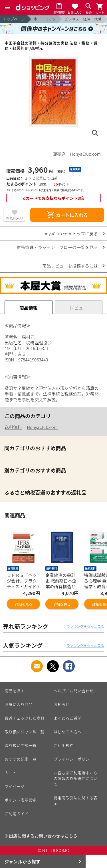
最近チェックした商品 (25, 718)
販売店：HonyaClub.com (77, 154)
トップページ (14, 19)
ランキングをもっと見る (85, 626)
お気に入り (15, 218)
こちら (71, 836)
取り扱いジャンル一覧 (24, 732)
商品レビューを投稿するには (70, 266)
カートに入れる (67, 215)
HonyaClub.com (42, 427)
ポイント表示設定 (21, 800)
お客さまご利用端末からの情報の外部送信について (76, 778)
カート (11, 773)
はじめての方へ (68, 732)
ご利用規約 (64, 745)
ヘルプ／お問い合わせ (74, 691)
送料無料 (13, 427)
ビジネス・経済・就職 (83, 19)
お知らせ (62, 704)
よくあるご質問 (68, 718)
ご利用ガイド (17, 814)
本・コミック (45, 19)
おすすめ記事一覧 (21, 759)
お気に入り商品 (19, 704)
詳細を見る (23, 604)
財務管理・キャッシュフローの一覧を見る (57, 247)
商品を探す (15, 691)
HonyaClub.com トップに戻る (69, 234)
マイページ (15, 786)
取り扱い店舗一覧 (21, 745)
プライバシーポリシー (74, 759)
